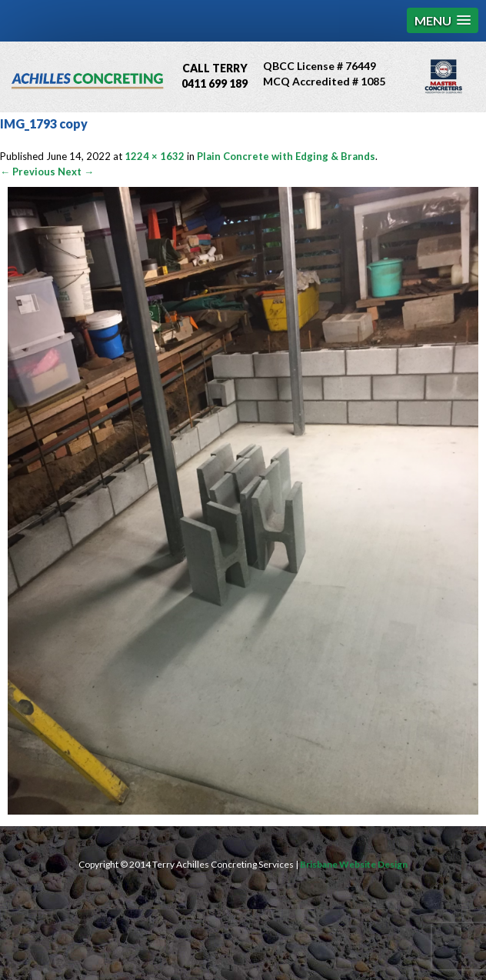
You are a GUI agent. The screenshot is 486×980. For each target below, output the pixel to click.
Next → (76, 172)
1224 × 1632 (155, 156)
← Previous (28, 172)
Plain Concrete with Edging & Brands (286, 156)
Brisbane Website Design (354, 864)
